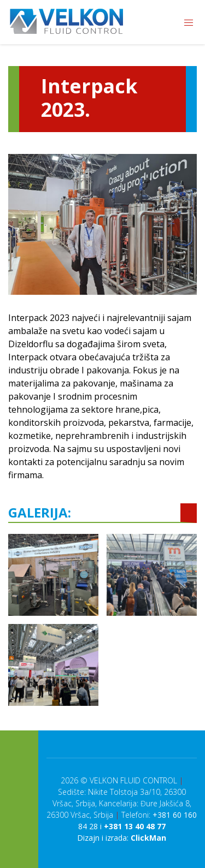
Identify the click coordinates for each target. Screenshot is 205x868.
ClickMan (148, 838)
